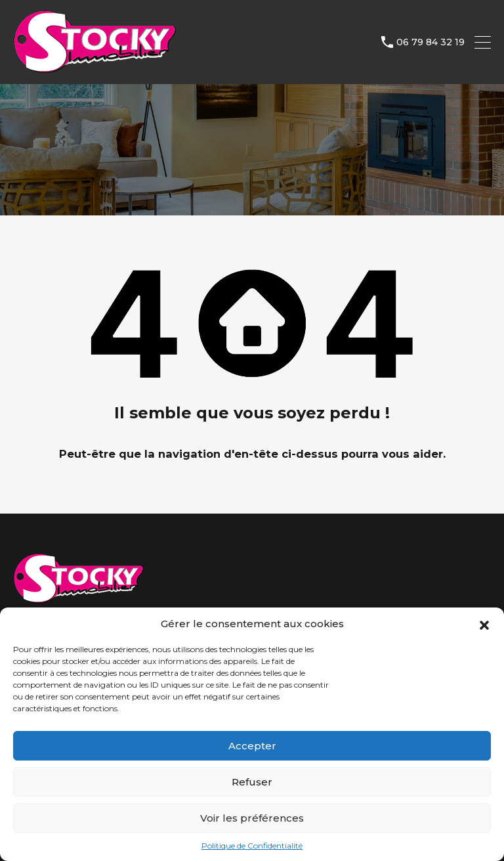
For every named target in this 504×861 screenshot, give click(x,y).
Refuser (252, 782)
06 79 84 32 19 (430, 42)
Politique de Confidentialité (252, 846)
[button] (484, 624)
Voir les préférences (252, 818)
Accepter (252, 746)
